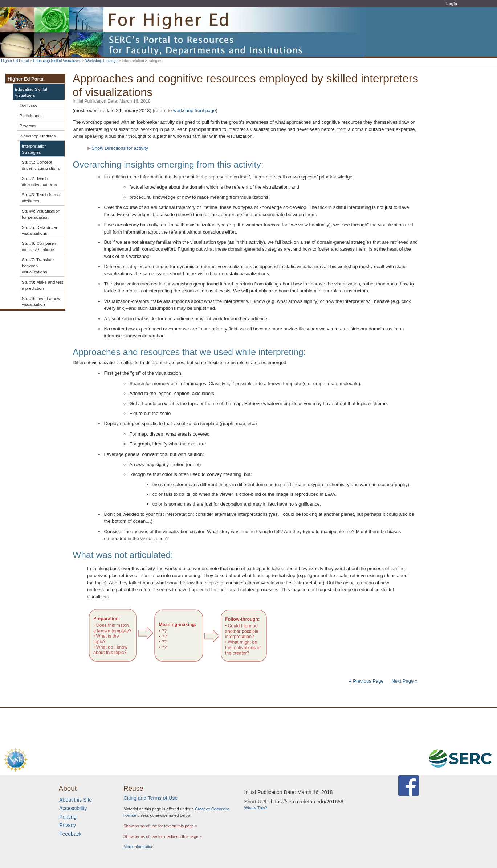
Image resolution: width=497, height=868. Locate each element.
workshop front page (195, 110)
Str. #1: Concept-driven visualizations (41, 165)
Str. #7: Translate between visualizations (38, 266)
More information (138, 847)
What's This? (256, 808)
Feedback (70, 834)
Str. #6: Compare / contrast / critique (39, 246)
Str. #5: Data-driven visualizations (40, 230)
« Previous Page (366, 681)
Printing (68, 817)
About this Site (76, 800)
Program (28, 126)
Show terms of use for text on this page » (160, 826)
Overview (28, 105)
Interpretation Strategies (34, 149)
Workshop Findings (101, 61)
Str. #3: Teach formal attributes (41, 198)
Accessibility (73, 808)
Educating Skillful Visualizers (57, 61)
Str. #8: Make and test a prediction (42, 285)
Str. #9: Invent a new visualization (41, 301)
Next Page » (404, 681)
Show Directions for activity (118, 148)
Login (452, 4)
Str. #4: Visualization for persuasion (41, 214)
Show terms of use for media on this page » (163, 836)
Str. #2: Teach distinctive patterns (39, 181)
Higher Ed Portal (15, 61)
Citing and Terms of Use (150, 798)
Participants (31, 116)
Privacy (68, 825)
